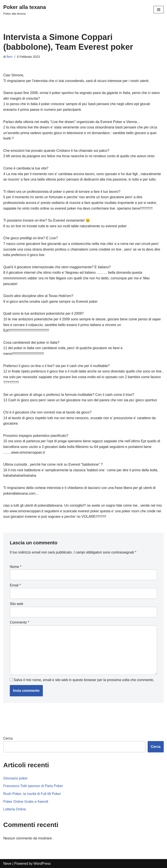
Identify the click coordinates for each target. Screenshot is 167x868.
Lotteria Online (15, 809)
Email (15, 585)
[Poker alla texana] (25, 10)
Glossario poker (15, 778)
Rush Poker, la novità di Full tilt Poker (32, 794)
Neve (7, 864)
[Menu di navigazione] (159, 10)
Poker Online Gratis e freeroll (26, 802)
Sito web (16, 604)
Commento (19, 622)
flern (10, 57)
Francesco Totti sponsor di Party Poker (33, 786)
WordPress (42, 864)
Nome (16, 567)
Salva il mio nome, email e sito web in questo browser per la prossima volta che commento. (84, 680)
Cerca (8, 738)
